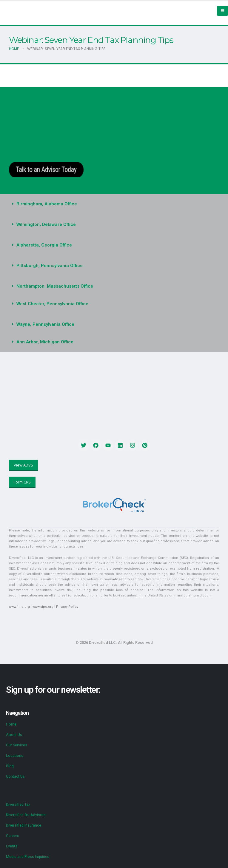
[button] (114, 204)
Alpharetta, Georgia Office (44, 245)
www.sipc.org (43, 607)
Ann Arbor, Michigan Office (45, 342)
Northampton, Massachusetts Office (55, 286)
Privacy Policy (67, 607)
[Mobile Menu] (222, 11)
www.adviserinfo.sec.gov (124, 579)
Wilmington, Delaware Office (46, 224)
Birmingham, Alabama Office (47, 204)
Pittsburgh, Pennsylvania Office (50, 266)
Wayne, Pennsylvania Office (45, 324)
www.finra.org (19, 607)
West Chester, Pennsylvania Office (52, 304)
